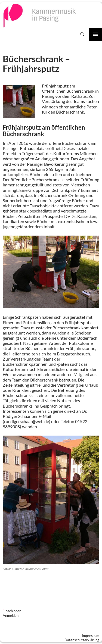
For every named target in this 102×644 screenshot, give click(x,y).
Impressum (91, 636)
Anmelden (11, 615)
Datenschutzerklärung (82, 640)
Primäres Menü (95, 34)
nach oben (13, 611)
